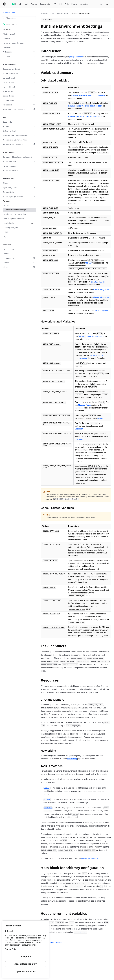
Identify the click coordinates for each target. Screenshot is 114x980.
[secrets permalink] (48, 808)
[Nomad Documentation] (45, 4)
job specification (76, 57)
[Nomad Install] (26, 4)
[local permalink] (47, 799)
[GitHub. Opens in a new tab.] (19, 267)
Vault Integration (102, 311)
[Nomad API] (55, 4)
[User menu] (108, 4)
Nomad (53, 13)
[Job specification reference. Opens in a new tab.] (19, 144)
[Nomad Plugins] (74, 4)
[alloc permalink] (47, 788)
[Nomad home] (16, 4)
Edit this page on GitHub (51, 942)
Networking (72, 759)
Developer (44, 13)
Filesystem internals (89, 858)
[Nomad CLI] (61, 4)
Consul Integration (101, 290)
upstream (101, 418)
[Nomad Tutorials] (34, 4)
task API (89, 263)
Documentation (62, 13)
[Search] (101, 4)
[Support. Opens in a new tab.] (19, 263)
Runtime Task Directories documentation (88, 95)
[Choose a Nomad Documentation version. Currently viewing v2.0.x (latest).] (76, 20)
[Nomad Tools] (67, 4)
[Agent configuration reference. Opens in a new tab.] (19, 109)
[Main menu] (6, 4)
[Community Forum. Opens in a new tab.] (19, 258)
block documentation (91, 336)
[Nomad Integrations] (84, 4)
